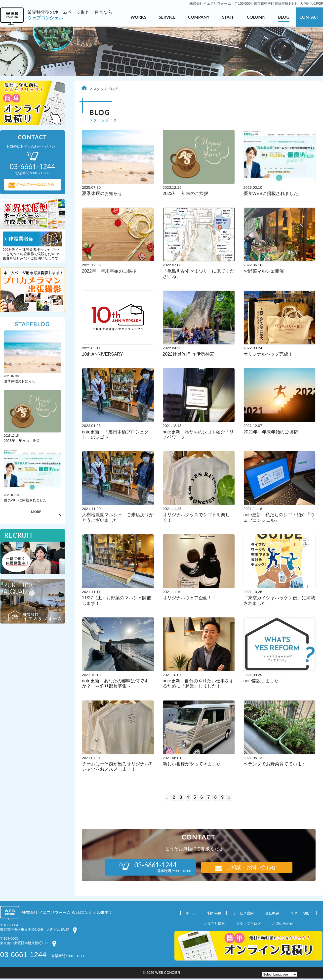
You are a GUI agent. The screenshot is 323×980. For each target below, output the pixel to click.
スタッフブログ (248, 925)
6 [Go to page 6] (202, 799)
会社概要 (272, 914)
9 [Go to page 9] (223, 799)
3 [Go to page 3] (181, 799)
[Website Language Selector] (280, 974)
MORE (36, 513)
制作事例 (214, 914)
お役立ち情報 (214, 925)
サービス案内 (243, 914)
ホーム (191, 914)
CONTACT (309, 17)
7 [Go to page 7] (209, 799)
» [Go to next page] (230, 799)
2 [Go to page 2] (174, 799)
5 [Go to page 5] (195, 799)
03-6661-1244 (23, 956)
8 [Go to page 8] (216, 799)
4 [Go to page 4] (188, 799)
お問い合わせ (283, 925)
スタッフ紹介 (301, 914)
